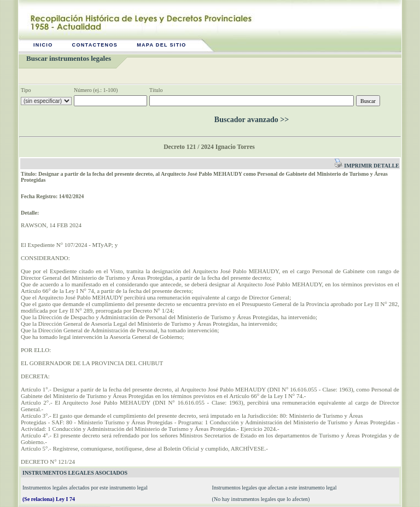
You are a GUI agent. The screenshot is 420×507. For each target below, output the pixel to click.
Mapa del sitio (162, 45)
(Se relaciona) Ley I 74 (49, 499)
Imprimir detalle (367, 166)
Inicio (43, 45)
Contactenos (95, 45)
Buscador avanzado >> (252, 120)
